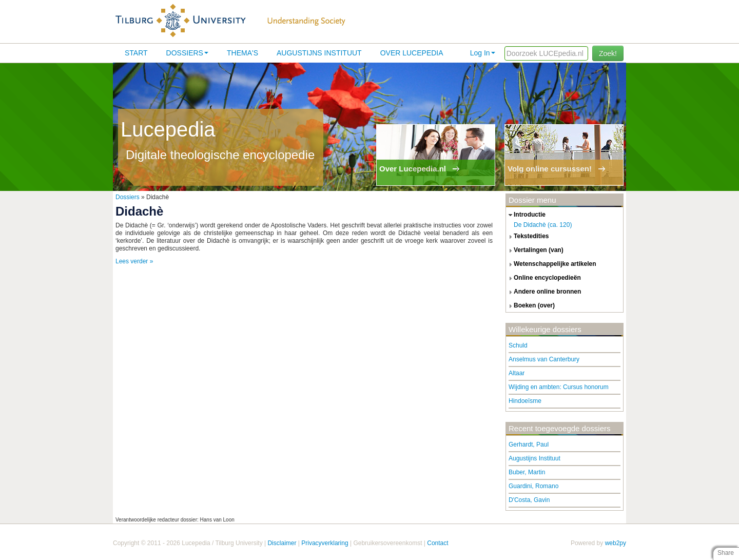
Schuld (518, 345)
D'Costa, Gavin (529, 500)
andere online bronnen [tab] (543, 292)
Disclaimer (282, 543)
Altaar (517, 373)
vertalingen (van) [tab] (535, 250)
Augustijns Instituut (319, 53)
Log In (483, 53)
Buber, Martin (527, 472)
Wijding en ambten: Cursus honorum (559, 387)
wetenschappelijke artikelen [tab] (551, 264)
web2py (616, 543)
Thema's (242, 53)
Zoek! (608, 53)
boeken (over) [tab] (530, 306)
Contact (437, 543)
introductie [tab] (526, 215)
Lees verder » (134, 261)
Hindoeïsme (525, 401)
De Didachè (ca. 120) (543, 225)
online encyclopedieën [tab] (543, 278)
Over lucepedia (412, 53)
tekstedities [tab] (528, 237)
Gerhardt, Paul (529, 445)
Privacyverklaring (325, 543)
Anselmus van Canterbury (544, 359)
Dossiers (187, 53)
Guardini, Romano (533, 486)
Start (136, 53)
